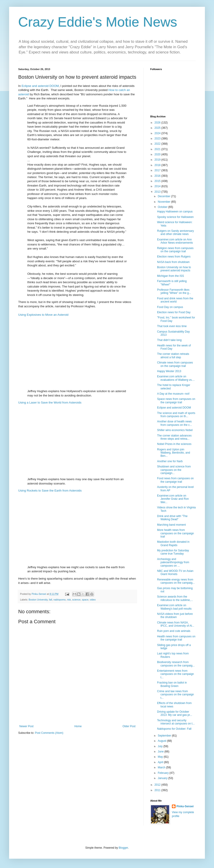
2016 (158, 176)
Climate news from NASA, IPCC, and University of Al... (176, 624)
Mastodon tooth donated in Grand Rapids (173, 543)
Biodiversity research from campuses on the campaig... (176, 664)
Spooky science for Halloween (175, 217)
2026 (158, 123)
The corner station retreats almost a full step (173, 356)
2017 (158, 170)
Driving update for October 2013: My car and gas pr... (175, 713)
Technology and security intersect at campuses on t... (176, 722)
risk (69, 600)
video (93, 600)
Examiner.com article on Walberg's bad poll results (174, 607)
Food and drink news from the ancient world (175, 300)
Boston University (38, 600)
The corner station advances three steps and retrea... (174, 437)
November (164, 202)
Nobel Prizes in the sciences (174, 444)
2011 (158, 790)
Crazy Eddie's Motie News (98, 22)
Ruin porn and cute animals (174, 631)
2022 (158, 144)
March (162, 767)
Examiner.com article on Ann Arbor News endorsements (175, 241)
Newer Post (26, 726)
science (76, 600)
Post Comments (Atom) (49, 733)
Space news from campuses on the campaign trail (176, 401)
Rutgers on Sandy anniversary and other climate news (175, 232)
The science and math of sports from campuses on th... (176, 415)
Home (78, 726)
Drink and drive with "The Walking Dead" (172, 518)
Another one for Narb (170, 461)
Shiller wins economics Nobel (175, 430)
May (161, 757)
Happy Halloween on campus (175, 212)
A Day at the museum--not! (173, 394)
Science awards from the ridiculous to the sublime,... (175, 598)
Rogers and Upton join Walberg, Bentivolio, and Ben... (174, 453)
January (163, 778)
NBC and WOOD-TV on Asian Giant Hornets (175, 573)
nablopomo (60, 600)
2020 (158, 154)
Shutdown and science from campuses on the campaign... (174, 470)
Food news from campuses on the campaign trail (175, 480)
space (85, 600)
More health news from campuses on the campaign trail (176, 533)
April (161, 762)
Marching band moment (171, 525)
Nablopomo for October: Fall (174, 729)
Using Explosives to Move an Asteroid (43, 315)
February (164, 773)
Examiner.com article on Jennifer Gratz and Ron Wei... (173, 499)
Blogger (123, 848)
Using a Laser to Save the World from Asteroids (50, 402)
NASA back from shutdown (173, 262)
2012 (158, 785)
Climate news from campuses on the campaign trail (175, 364)
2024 (158, 133)
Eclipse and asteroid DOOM (40, 86)
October (163, 207)
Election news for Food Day (174, 312)
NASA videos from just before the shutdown (175, 616)
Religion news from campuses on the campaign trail (175, 250)
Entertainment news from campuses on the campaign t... (176, 674)
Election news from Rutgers (174, 257)
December (164, 196)
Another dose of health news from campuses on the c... (175, 423)
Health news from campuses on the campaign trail (176, 638)
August (162, 741)
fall (51, 600)
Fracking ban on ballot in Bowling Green (172, 684)
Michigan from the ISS (171, 276)
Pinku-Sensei (185, 806)
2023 (158, 139)
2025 (158, 128)
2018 (158, 165)
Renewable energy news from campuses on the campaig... (176, 581)
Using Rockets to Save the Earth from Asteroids (50, 491)
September (165, 736)
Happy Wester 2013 (169, 371)
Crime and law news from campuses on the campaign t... (176, 695)
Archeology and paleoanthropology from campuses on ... (173, 562)
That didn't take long (169, 340)
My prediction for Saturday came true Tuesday (173, 552)
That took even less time (172, 326)
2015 (158, 181)
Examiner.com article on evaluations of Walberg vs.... (176, 378)
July (161, 746)
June (161, 752)
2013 (158, 192)
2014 (158, 186)
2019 (158, 160)
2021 (158, 149)
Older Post (129, 726)
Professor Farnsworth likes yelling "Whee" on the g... (174, 291)
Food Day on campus (170, 307)
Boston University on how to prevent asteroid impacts (174, 269)
